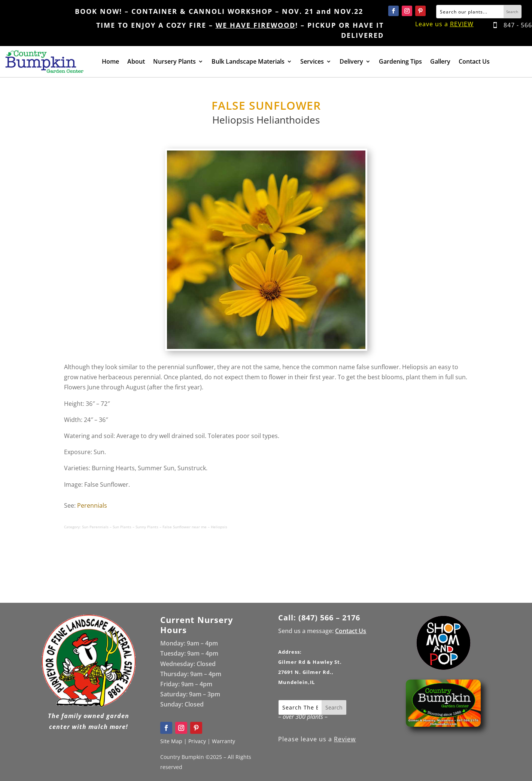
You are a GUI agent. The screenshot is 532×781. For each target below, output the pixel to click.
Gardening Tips (400, 62)
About (136, 62)
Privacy (197, 741)
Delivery (351, 62)
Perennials (92, 505)
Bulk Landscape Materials (248, 62)
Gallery (440, 62)
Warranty (224, 741)
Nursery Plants (174, 62)
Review (345, 739)
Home (110, 62)
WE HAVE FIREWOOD (256, 25)
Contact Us (474, 62)
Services (312, 62)
